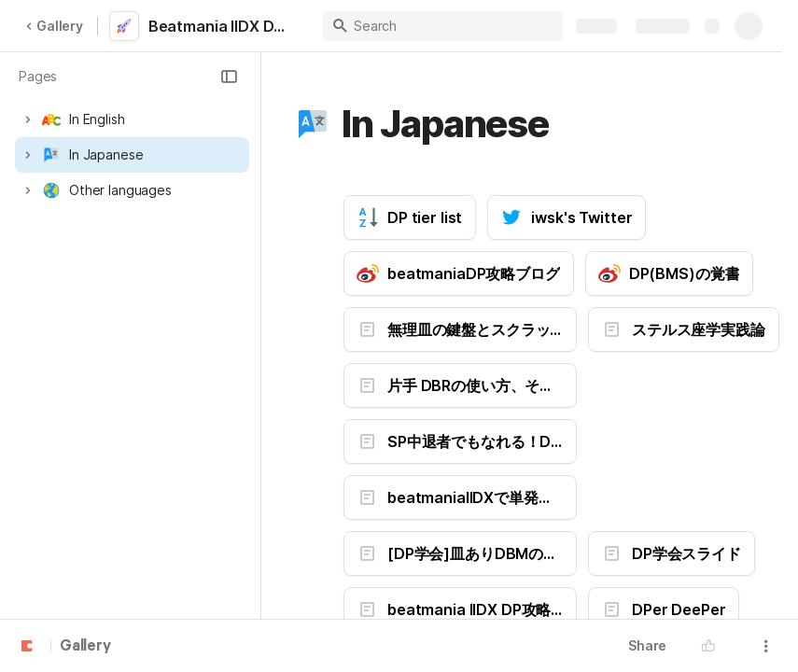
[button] (229, 77)
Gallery (54, 26)
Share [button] (647, 645)
